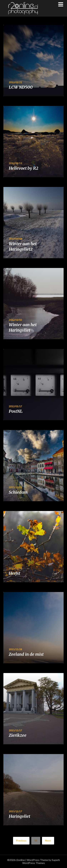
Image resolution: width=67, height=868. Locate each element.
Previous (21, 840)
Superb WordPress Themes (41, 861)
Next (48, 840)
